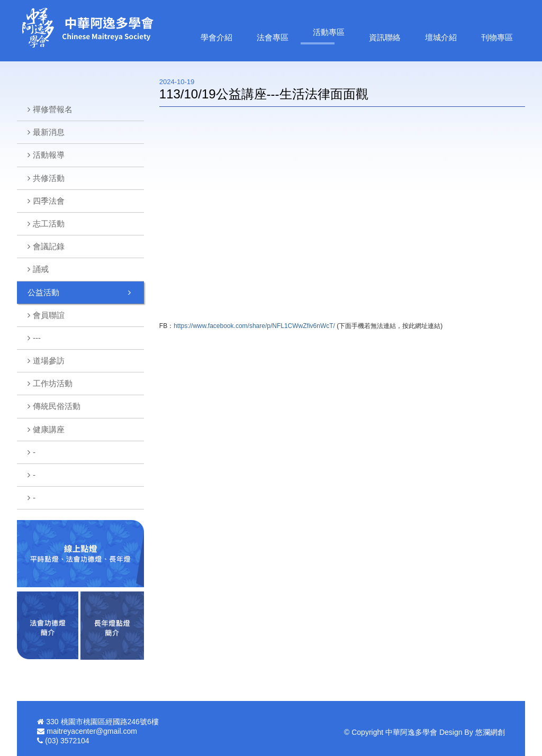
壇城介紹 (441, 37)
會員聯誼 (49, 315)
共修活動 (49, 178)
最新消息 (49, 132)
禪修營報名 (53, 109)
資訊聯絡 (385, 37)
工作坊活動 (53, 383)
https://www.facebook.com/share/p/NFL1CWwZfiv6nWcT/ (254, 326)
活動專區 (329, 32)
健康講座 (49, 429)
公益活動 (43, 292)
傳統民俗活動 (57, 406)
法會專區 (273, 37)
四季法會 (49, 201)
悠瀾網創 (490, 732)
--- (37, 338)
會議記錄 (49, 246)
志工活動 (49, 224)
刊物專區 (497, 37)
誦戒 (41, 269)
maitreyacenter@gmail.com (92, 731)
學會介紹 (216, 37)
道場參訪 (49, 361)
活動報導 (49, 155)
